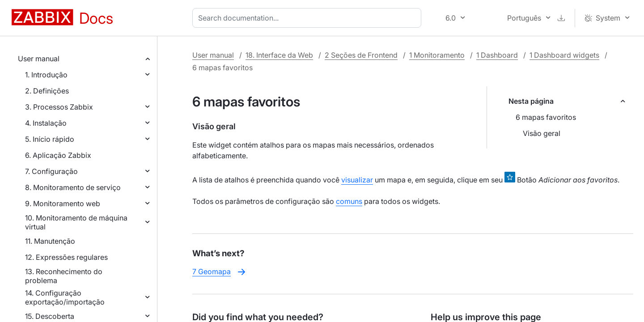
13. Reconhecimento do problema (64, 276)
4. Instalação (46, 123)
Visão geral (542, 133)
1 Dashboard (497, 55)
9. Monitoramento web (63, 203)
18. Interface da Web (279, 55)
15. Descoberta (50, 316)
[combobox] (309, 18)
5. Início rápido (50, 139)
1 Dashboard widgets (564, 55)
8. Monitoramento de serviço (73, 187)
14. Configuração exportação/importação (65, 297)
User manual (39, 59)
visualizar (357, 180)
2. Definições (47, 91)
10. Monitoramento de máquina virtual (76, 222)
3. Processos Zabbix (59, 107)
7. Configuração (51, 171)
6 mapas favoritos (546, 117)
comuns (349, 201)
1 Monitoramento (437, 55)
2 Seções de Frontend (361, 55)
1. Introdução (46, 75)
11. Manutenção (50, 241)
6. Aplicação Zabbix (58, 155)
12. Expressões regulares (66, 257)
